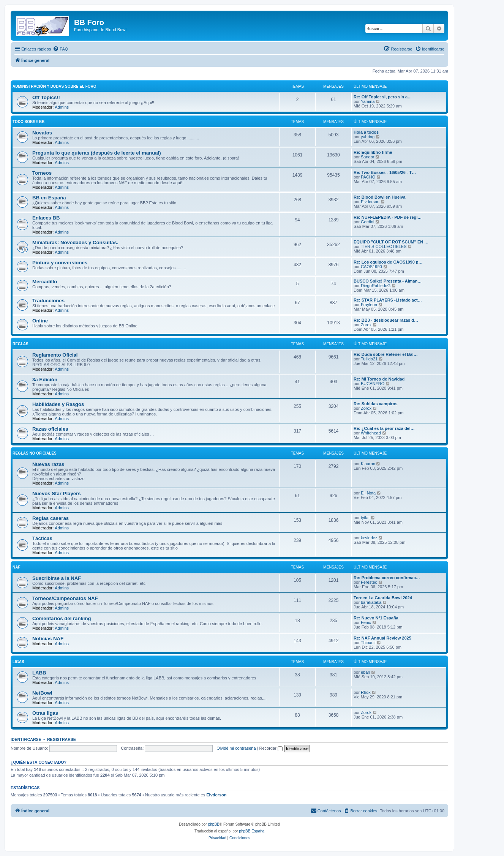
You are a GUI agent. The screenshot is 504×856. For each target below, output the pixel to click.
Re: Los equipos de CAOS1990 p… (388, 262)
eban (365, 672)
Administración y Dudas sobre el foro (55, 86)
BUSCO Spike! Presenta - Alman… (388, 281)
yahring (368, 137)
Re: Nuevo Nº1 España (376, 618)
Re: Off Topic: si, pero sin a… (383, 97)
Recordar (271, 748)
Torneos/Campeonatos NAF (65, 598)
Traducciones (48, 301)
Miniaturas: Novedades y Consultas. (75, 242)
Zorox (366, 325)
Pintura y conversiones (60, 263)
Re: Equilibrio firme (373, 152)
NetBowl (42, 693)
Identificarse (26, 739)
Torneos (42, 173)
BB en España (49, 198)
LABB (39, 673)
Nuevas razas (48, 464)
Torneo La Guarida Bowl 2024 (383, 598)
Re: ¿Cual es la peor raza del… (384, 428)
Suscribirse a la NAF (57, 578)
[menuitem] (60, 49)
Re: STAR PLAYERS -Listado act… (388, 300)
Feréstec (369, 582)
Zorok (366, 712)
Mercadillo (45, 282)
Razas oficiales (50, 429)
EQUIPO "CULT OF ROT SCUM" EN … (391, 242)
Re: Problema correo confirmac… (387, 578)
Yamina (368, 101)
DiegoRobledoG (376, 286)
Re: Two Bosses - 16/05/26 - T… (385, 172)
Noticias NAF (48, 639)
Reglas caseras (51, 518)
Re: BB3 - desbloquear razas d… (386, 320)
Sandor (367, 157)
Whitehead (371, 433)
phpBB (214, 824)
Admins (62, 107)
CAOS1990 (371, 267)
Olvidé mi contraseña (236, 748)
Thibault (368, 643)
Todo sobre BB (28, 122)
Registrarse (62, 739)
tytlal (365, 518)
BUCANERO (373, 384)
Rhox (366, 692)
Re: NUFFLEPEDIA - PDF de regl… (388, 217)
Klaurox (368, 464)
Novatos (42, 133)
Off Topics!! (46, 97)
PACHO (368, 177)
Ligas (18, 662)
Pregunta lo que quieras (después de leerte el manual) (97, 153)
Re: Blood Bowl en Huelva (379, 197)
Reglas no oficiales (35, 453)
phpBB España (252, 831)
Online (40, 321)
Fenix (366, 622)
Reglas (21, 344)
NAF (17, 567)
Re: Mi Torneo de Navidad (379, 379)
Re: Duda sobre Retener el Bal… (386, 354)
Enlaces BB (46, 218)
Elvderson (370, 202)
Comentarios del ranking (62, 618)
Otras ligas (45, 713)
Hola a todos (366, 132)
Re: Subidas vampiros (376, 404)
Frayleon (369, 305)
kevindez (369, 538)
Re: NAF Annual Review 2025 (382, 638)
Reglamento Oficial (55, 355)
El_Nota (368, 493)
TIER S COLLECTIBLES (384, 246)
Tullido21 (369, 359)
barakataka (371, 602)
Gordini (367, 222)
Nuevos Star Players (57, 494)
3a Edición (45, 380)
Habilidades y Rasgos (58, 404)
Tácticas (42, 538)
